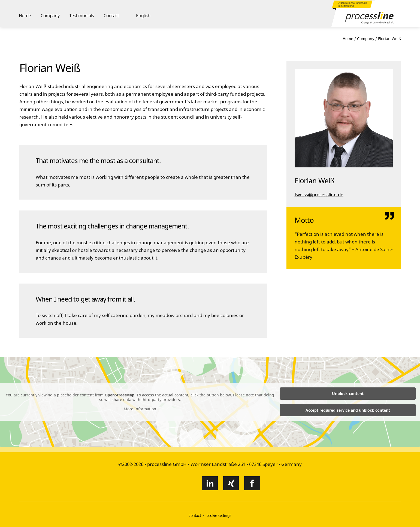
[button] (140, 14)
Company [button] (50, 16)
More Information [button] (140, 409)
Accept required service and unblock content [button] (348, 410)
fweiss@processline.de (319, 195)
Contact (111, 16)
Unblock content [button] (348, 394)
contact (195, 515)
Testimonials (81, 16)
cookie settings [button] (219, 515)
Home (25, 16)
